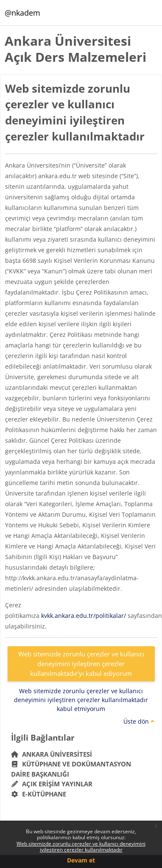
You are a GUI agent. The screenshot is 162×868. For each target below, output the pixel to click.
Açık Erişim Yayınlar (53, 784)
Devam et (81, 860)
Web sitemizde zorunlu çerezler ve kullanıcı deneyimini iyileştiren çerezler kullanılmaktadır (81, 847)
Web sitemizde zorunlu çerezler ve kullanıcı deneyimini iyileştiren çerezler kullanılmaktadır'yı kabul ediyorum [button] (81, 663)
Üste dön (139, 721)
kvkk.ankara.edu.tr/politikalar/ (84, 616)
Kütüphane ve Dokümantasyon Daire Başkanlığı (71, 769)
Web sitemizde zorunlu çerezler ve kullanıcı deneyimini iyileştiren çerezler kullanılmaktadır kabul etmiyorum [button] (81, 700)
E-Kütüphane (39, 794)
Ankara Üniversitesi (52, 754)
